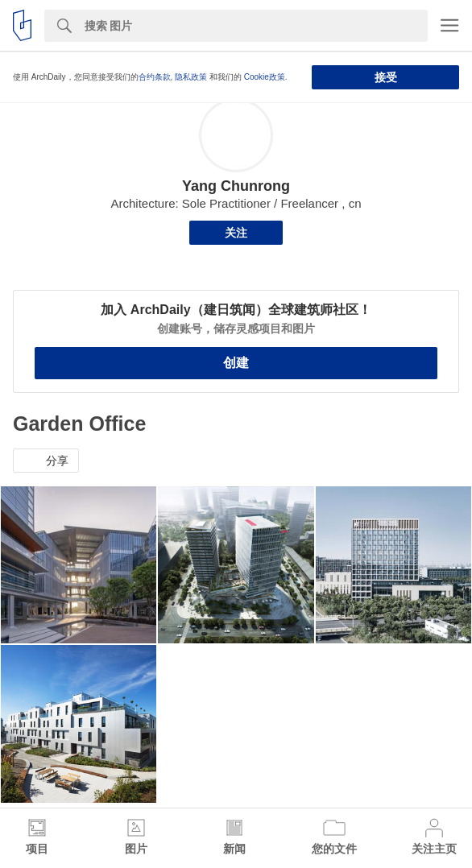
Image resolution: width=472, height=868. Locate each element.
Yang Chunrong (236, 186)
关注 (236, 233)
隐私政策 (191, 77)
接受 (386, 77)
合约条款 (155, 77)
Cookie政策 (265, 77)
